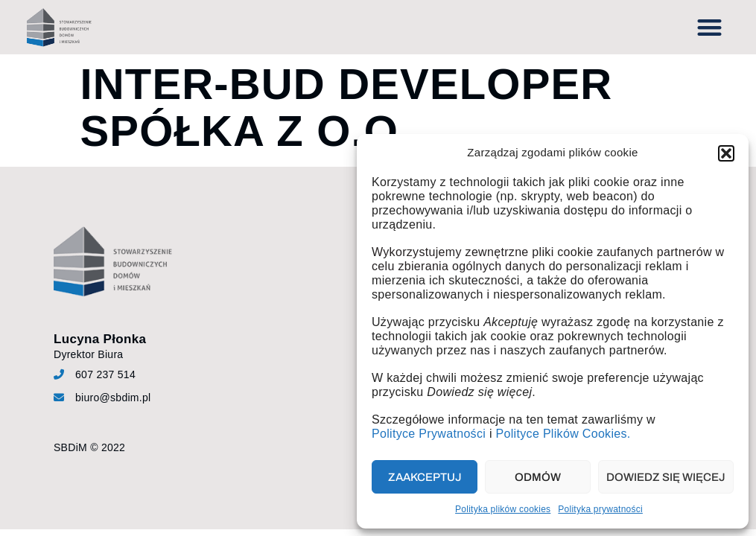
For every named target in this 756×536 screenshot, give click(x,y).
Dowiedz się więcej (666, 477)
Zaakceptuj (425, 477)
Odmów (538, 477)
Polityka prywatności (600, 509)
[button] (726, 153)
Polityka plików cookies (503, 509)
